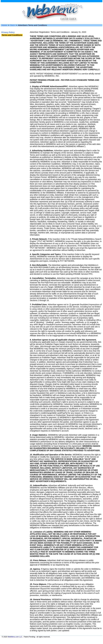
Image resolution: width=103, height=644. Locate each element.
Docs (12, 25)
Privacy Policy (8, 32)
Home (4, 25)
